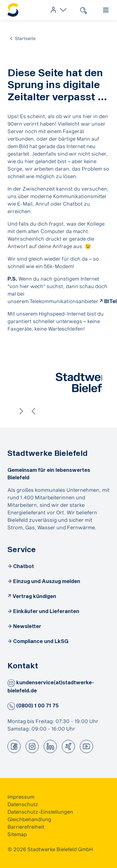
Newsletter (27, 626)
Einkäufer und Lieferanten (46, 611)
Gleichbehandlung (29, 819)
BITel (110, 301)
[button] (11, 683)
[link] (57, 10)
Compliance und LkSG (41, 641)
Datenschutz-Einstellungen (40, 812)
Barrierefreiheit (26, 827)
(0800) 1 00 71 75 (33, 705)
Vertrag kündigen (34, 596)
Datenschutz (23, 804)
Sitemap (17, 834)
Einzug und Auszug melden (47, 581)
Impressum (21, 797)
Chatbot (24, 566)
